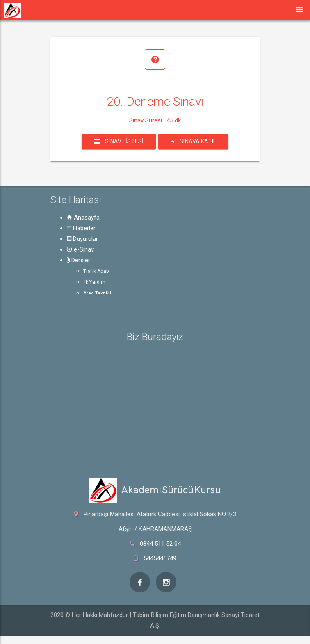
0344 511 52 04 (160, 544)
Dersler (79, 260)
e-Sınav (80, 249)
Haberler (81, 228)
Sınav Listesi (119, 141)
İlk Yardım (94, 282)
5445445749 (160, 558)
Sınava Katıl (193, 141)
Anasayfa (83, 218)
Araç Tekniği (97, 293)
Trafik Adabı (97, 271)
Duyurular (82, 239)
